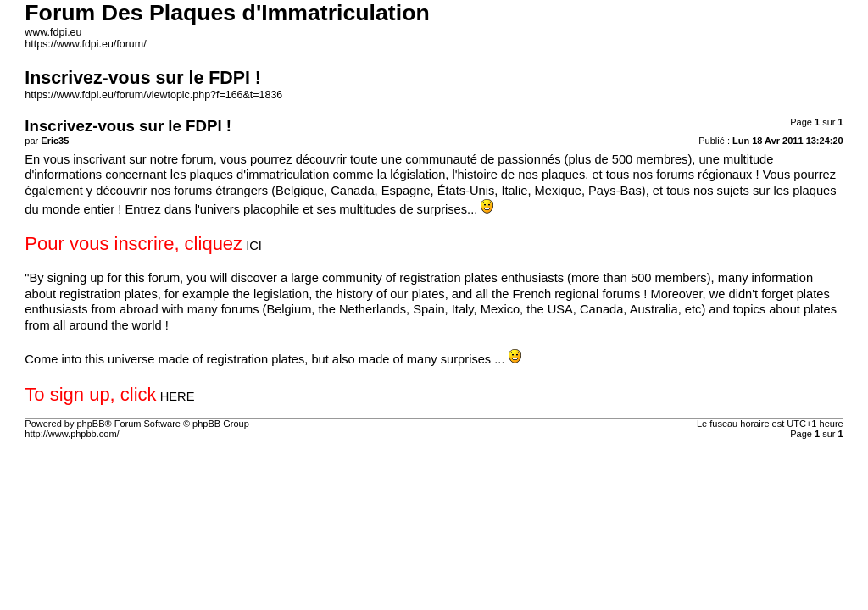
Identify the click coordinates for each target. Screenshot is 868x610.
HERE (178, 396)
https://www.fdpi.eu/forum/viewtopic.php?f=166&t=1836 (153, 95)
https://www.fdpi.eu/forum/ (85, 44)
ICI (254, 246)
